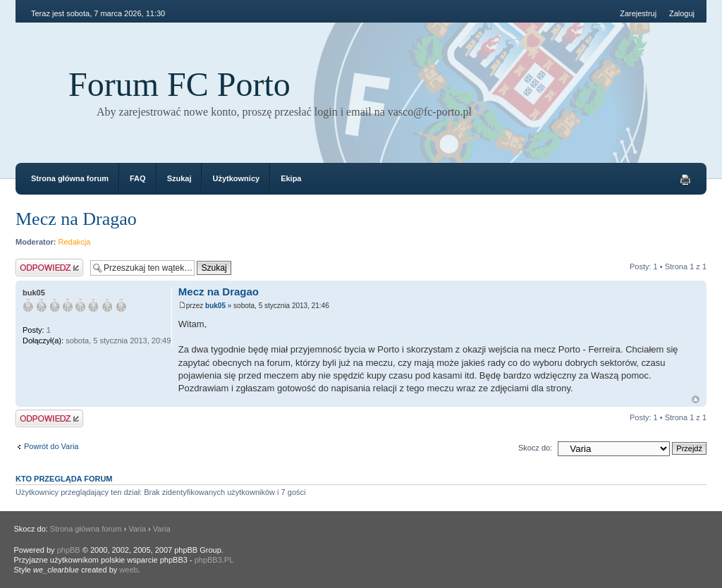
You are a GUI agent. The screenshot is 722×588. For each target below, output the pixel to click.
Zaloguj (682, 13)
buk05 (215, 306)
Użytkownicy (236, 178)
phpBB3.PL (214, 560)
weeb (128, 570)
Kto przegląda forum (64, 479)
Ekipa (291, 178)
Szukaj (179, 178)
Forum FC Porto (179, 84)
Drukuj (685, 180)
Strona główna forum (70, 178)
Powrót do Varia (51, 446)
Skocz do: (535, 448)
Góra (696, 399)
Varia (137, 529)
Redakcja (75, 242)
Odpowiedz (49, 268)
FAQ (138, 178)
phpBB (69, 550)
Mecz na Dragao (76, 219)
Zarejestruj (638, 13)
